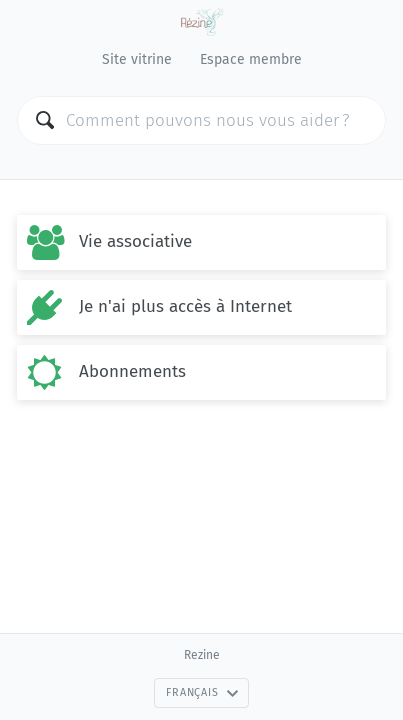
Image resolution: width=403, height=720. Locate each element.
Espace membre (251, 59)
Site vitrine (137, 59)
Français (202, 692)
